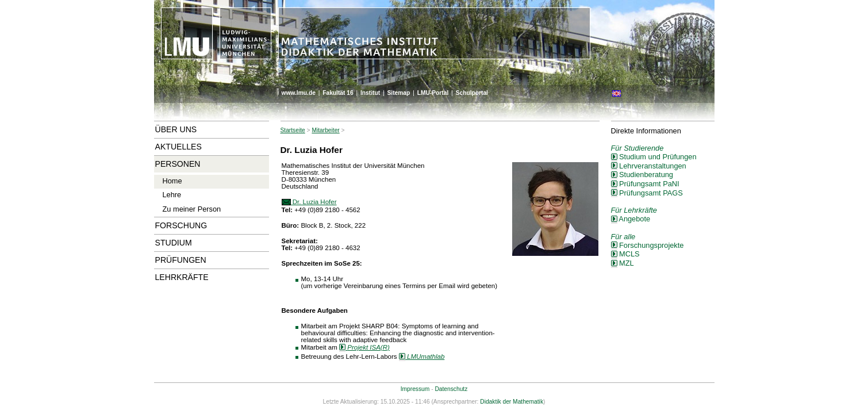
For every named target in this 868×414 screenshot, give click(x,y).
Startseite (293, 130)
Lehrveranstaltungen (649, 166)
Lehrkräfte (182, 277)
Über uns (176, 129)
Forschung (181, 225)
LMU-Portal (433, 93)
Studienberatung (642, 175)
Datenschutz (451, 389)
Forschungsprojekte (648, 245)
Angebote (631, 219)
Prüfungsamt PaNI (645, 184)
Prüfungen (181, 260)
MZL (623, 263)
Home (172, 181)
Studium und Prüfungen (654, 157)
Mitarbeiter (325, 130)
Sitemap (398, 93)
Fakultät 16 (338, 93)
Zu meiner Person (192, 209)
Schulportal (472, 93)
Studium (174, 243)
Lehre (172, 195)
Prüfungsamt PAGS (647, 193)
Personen (178, 164)
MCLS (625, 254)
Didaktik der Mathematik (512, 402)
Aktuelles (178, 147)
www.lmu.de (299, 93)
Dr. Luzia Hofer (309, 202)
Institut (370, 93)
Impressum (415, 389)
